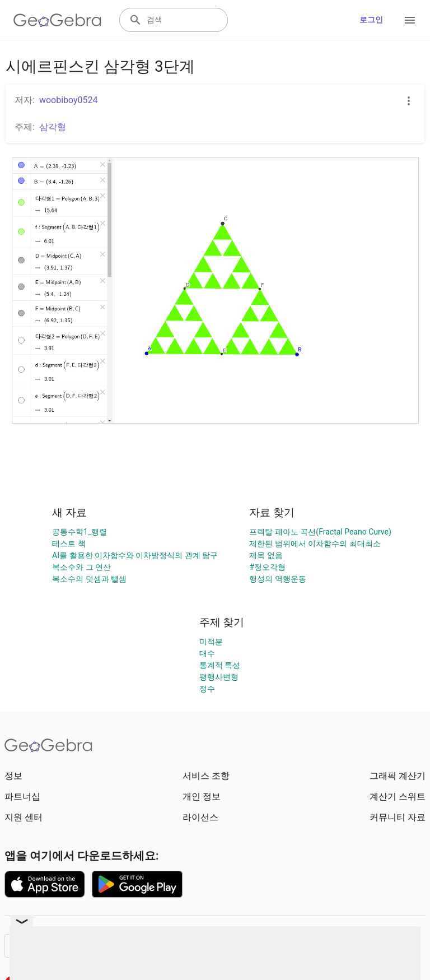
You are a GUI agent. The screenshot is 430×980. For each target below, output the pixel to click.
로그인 (371, 20)
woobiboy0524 (69, 100)
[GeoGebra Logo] (57, 20)
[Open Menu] (410, 20)
